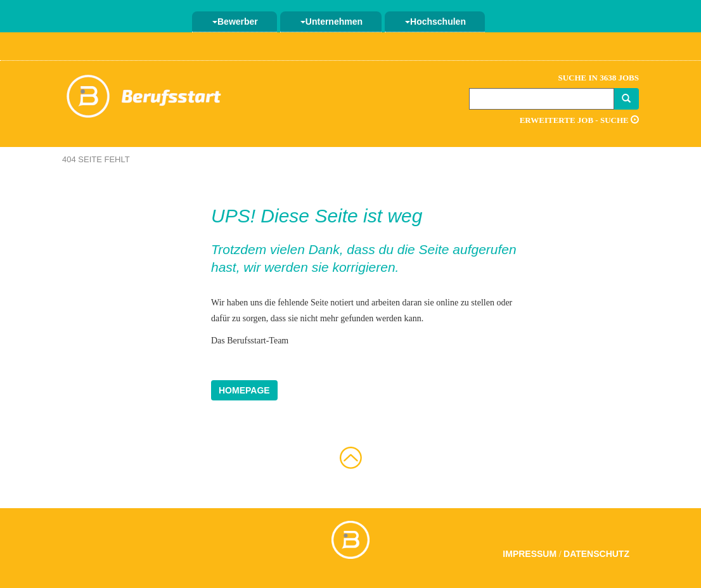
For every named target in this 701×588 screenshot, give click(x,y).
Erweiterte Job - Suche (579, 120)
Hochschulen (435, 22)
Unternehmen (331, 22)
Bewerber (235, 22)
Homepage (244, 390)
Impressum (530, 554)
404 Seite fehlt (96, 159)
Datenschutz (596, 554)
